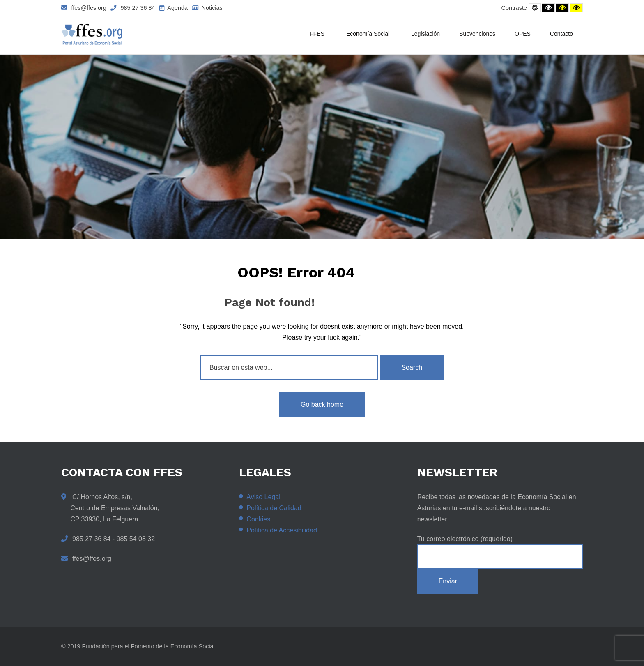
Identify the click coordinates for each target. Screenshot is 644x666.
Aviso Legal (263, 497)
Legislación (425, 34)
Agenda (174, 8)
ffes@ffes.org (84, 8)
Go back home (322, 404)
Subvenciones (477, 34)
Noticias (207, 8)
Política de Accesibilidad (282, 530)
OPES (523, 34)
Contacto (561, 34)
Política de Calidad (274, 508)
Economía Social (369, 35)
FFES (318, 35)
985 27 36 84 (133, 8)
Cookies (258, 519)
